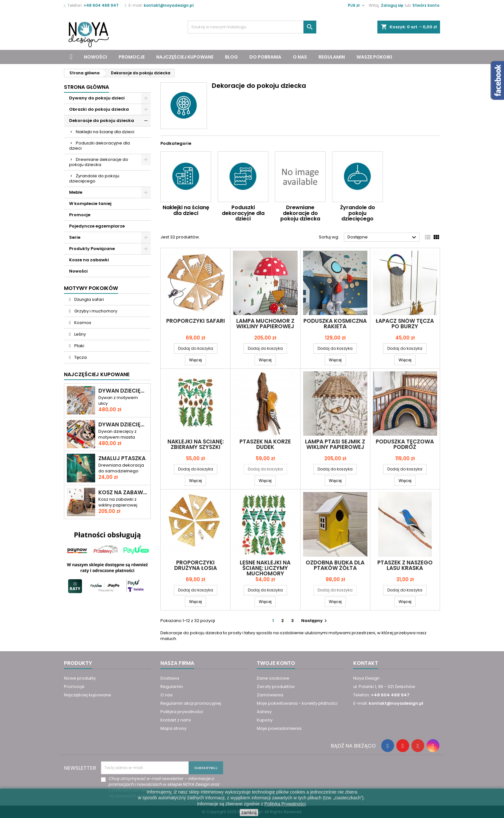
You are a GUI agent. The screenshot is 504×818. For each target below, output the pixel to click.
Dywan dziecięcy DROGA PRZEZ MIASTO (123, 391)
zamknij (249, 813)
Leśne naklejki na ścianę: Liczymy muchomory (265, 568)
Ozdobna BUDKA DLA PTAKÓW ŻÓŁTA (335, 565)
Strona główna (86, 87)
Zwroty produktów (276, 687)
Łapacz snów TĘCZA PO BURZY (405, 324)
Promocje (132, 57)
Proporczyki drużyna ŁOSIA (196, 565)
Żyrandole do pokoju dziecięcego (94, 178)
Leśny (80, 334)
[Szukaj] (252, 27)
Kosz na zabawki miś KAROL (123, 493)
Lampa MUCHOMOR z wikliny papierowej (265, 324)
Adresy (264, 712)
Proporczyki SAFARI (196, 321)
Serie (75, 237)
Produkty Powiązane (92, 249)
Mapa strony (173, 728)
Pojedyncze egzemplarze (97, 226)
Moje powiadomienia (279, 728)
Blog (231, 57)
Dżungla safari (89, 299)
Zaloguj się (392, 5)
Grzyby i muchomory (95, 311)
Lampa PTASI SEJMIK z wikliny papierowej (335, 444)
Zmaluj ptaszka (122, 458)
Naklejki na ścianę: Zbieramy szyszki (196, 444)
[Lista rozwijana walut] (357, 5)
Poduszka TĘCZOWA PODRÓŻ (405, 444)
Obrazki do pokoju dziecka (99, 109)
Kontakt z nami (176, 720)
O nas (300, 57)
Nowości (95, 57)
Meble (76, 192)
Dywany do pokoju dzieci (97, 98)
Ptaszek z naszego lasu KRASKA (405, 565)
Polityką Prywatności (285, 804)
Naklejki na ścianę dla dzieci (105, 132)
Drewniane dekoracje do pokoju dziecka (99, 162)
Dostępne (383, 237)
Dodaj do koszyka (196, 348)
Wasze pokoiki (374, 57)
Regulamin (332, 57)
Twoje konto (276, 663)
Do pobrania (265, 57)
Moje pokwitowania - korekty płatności (297, 703)
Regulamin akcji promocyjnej (191, 703)
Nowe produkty (80, 678)
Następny (315, 621)
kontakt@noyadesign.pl (169, 5)
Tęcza (80, 357)
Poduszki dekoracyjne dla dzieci (99, 146)
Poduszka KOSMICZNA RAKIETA (335, 324)
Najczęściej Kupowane (97, 374)
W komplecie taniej (90, 204)
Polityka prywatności (182, 712)
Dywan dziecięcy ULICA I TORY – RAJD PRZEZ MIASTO (123, 425)
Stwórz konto (426, 5)
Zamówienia (270, 695)
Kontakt (366, 663)
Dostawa (170, 678)
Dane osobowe (273, 678)
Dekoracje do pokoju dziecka (102, 121)
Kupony (265, 720)
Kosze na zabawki (89, 260)
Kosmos (82, 323)
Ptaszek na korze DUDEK (265, 444)
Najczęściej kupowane (185, 57)
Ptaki (79, 346)
